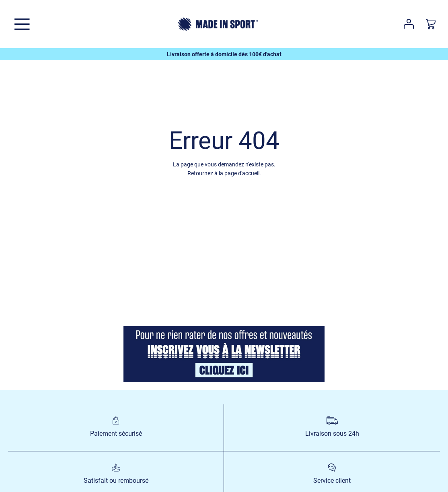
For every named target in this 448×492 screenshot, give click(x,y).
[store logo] (218, 24)
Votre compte (409, 24)
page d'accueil (242, 173)
